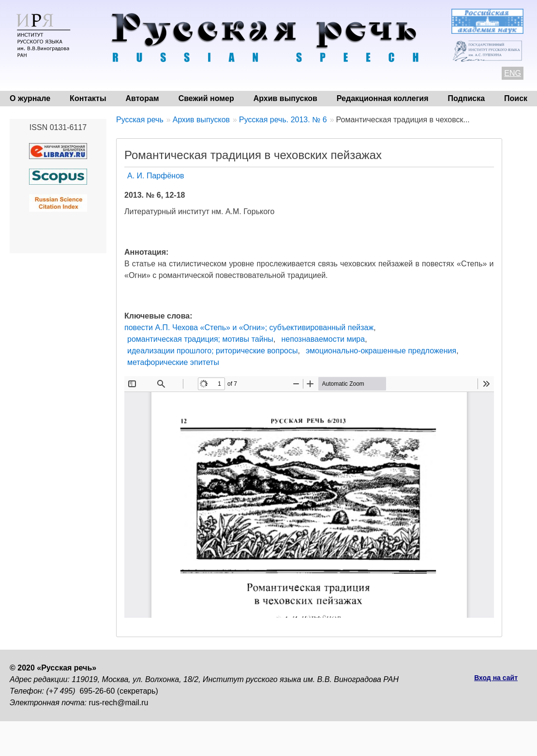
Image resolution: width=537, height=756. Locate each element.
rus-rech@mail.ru (119, 703)
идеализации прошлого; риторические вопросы (212, 351)
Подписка (467, 98)
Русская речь (140, 120)
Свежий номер (206, 98)
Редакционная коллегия (383, 98)
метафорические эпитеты (173, 362)
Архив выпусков (285, 98)
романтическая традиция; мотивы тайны (200, 339)
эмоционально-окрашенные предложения (381, 351)
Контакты (88, 98)
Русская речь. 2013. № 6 (283, 120)
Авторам (142, 98)
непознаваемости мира (323, 339)
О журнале (30, 98)
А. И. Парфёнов (156, 176)
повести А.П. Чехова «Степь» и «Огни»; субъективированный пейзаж (249, 327)
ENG (513, 73)
